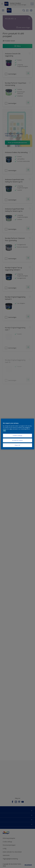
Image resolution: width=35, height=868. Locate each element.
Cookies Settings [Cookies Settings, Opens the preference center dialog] (17, 436)
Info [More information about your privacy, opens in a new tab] (5, 431)
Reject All (17, 445)
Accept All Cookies (17, 440)
